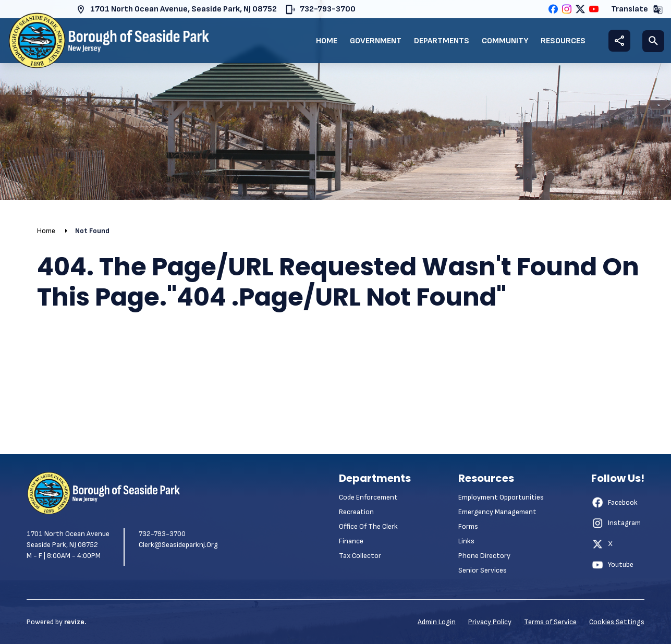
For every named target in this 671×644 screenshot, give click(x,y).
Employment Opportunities (501, 497)
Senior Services (483, 570)
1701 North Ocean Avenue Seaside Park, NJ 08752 (68, 539)
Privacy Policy (490, 622)
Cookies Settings (617, 622)
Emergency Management (497, 512)
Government (376, 41)
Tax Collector (360, 556)
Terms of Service (550, 622)
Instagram (616, 523)
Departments (442, 41)
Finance (351, 541)
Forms (468, 526)
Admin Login (437, 622)
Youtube (612, 565)
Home (327, 41)
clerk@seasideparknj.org (178, 545)
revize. (75, 622)
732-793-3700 (320, 10)
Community (505, 41)
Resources (563, 41)
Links (466, 541)
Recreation (356, 512)
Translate (637, 10)
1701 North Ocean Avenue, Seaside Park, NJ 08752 (176, 10)
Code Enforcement (368, 497)
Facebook (614, 502)
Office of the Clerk (368, 526)
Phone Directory (484, 556)
